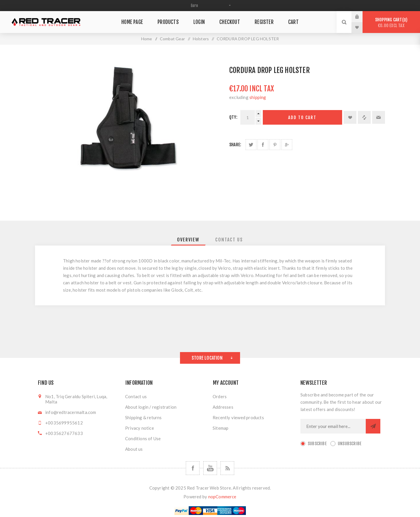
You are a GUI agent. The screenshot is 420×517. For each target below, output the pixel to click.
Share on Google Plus (287, 145)
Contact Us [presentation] (229, 240)
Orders (220, 396)
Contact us (136, 396)
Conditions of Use (143, 438)
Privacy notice (140, 428)
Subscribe (317, 444)
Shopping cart (391, 23)
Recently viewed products (238, 417)
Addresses (223, 407)
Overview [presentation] (188, 240)
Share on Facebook (263, 145)
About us (134, 449)
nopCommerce (222, 497)
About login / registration (151, 407)
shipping (258, 97)
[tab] (188, 240)
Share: (235, 145)
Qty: (233, 117)
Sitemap (220, 428)
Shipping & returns (143, 417)
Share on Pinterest (275, 145)
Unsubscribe (350, 444)
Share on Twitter (251, 145)
